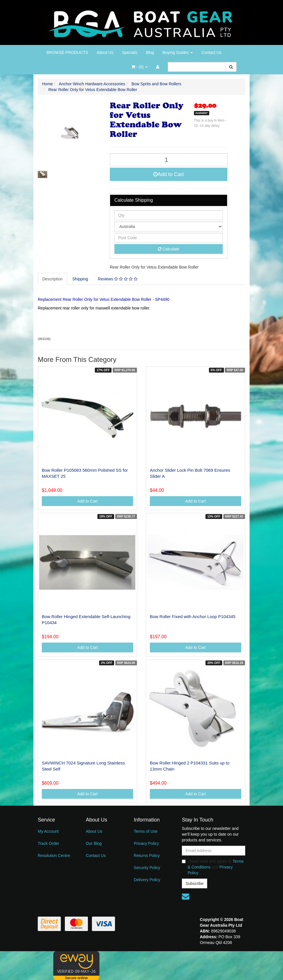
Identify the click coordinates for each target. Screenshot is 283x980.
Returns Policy (147, 856)
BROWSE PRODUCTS (67, 52)
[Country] (169, 226)
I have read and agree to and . (213, 867)
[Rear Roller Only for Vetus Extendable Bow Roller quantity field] (169, 160)
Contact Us (211, 52)
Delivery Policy (147, 880)
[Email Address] (214, 851)
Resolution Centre (54, 856)
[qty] (169, 215)
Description (52, 279)
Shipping (80, 279)
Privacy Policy (146, 843)
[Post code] (169, 238)
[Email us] (186, 896)
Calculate (169, 249)
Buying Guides (178, 52)
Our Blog (94, 843)
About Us (105, 52)
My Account (48, 831)
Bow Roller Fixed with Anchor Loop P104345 (193, 616)
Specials (130, 52)
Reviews (118, 279)
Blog (150, 52)
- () (139, 67)
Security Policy (147, 868)
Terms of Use (146, 831)
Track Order (48, 843)
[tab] (53, 279)
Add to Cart (169, 174)
